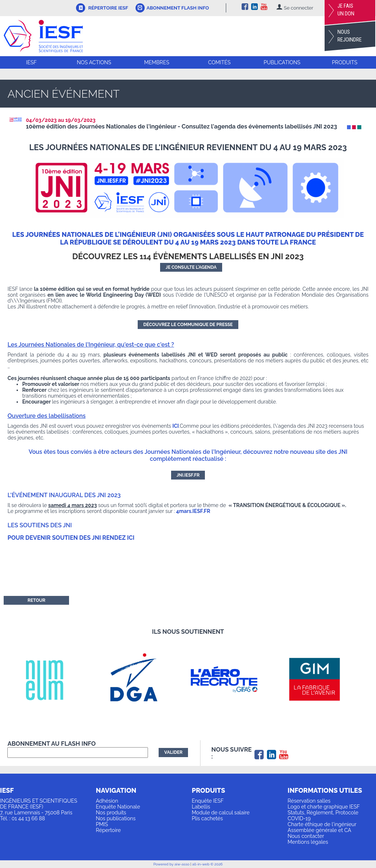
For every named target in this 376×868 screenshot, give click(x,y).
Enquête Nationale (118, 807)
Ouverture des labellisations (46, 416)
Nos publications (116, 818)
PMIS (102, 824)
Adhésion (107, 801)
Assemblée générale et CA (319, 830)
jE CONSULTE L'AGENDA (191, 267)
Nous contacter (306, 836)
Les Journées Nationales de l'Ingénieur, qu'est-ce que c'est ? (91, 345)
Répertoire (108, 830)
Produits (345, 62)
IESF (31, 62)
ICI (176, 426)
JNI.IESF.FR (188, 475)
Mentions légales (308, 842)
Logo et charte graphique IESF (324, 807)
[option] (53, 679)
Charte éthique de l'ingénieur (322, 824)
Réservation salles (309, 801)
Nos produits (111, 813)
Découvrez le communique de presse (188, 325)
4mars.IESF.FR (193, 511)
